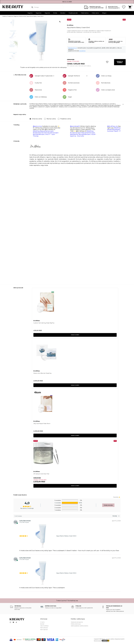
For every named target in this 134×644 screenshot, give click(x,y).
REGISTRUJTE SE (113, 7)
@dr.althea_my (112, 126)
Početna (5, 16)
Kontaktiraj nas (73, 601)
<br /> (75, 247)
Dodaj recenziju (108, 505)
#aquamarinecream (47, 131)
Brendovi (63, 13)
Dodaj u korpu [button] (75, 335)
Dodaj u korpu (120, 62)
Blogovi (104, 13)
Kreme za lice (23, 16)
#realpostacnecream (40, 133)
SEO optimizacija (119, 641)
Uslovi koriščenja (44, 626)
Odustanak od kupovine (77, 622)
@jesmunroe (37, 126)
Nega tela (47, 13)
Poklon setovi (95, 13)
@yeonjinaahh (75, 126)
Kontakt (42, 624)
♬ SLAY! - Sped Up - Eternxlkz (83, 135)
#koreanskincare (39, 134)
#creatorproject (53, 133)
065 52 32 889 (67, 2)
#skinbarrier (74, 134)
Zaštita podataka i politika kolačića (79, 626)
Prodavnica (10, 16)
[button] (107, 62)
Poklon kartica (85, 13)
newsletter (82, 51)
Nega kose (39, 13)
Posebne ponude (73, 13)
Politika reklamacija (76, 624)
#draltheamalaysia (113, 130)
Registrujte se (72, 48)
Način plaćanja (44, 628)
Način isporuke (44, 630)
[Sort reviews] (116, 516)
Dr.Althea (70, 25)
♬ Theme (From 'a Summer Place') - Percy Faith (120, 130)
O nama (42, 622)
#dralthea (36, 131)
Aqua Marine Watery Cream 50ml (66, 536)
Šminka (55, 13)
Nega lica (30, 13)
